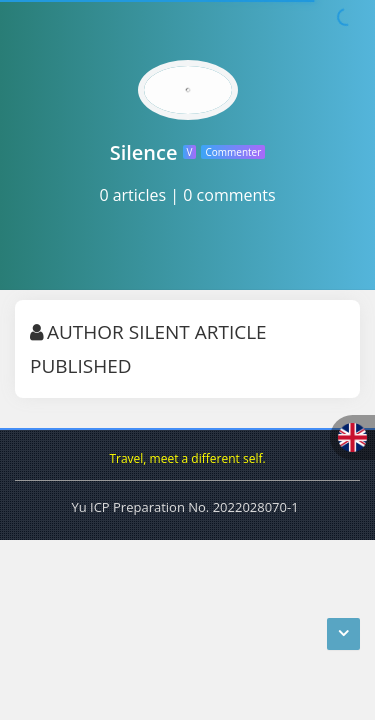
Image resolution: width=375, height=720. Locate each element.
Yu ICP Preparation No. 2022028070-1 (184, 507)
